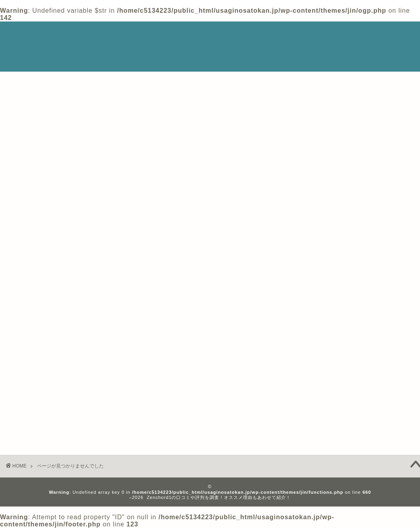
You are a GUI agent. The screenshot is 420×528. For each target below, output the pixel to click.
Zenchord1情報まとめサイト (34, 47)
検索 (302, 90)
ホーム (296, 34)
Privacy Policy (336, 34)
